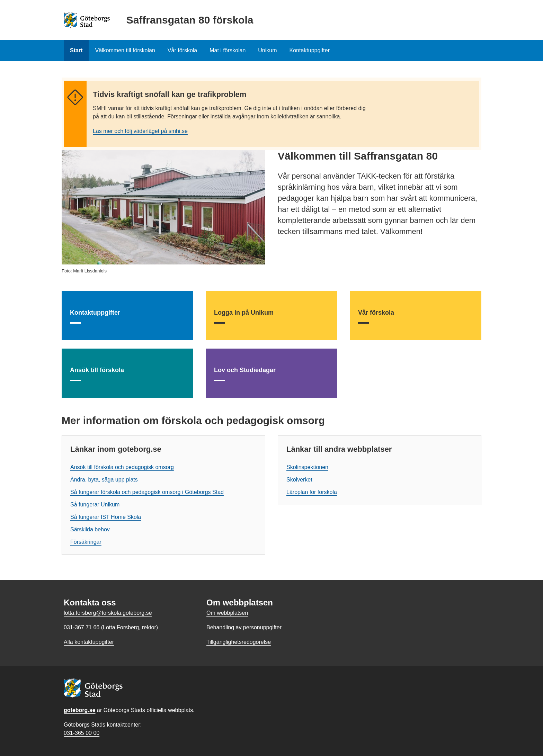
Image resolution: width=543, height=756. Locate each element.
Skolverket (299, 480)
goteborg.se (80, 710)
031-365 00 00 (82, 733)
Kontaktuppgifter (310, 50)
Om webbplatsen (227, 613)
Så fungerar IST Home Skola (106, 517)
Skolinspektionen (307, 467)
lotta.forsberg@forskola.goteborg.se (108, 613)
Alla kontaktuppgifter (89, 642)
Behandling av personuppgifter (244, 627)
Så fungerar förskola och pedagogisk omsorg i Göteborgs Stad (147, 492)
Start (76, 50)
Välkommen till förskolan (125, 50)
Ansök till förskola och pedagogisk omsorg (122, 467)
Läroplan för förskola (312, 492)
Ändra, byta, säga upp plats (104, 480)
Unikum (267, 50)
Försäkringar (86, 542)
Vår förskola (182, 50)
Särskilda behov (90, 529)
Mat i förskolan (228, 50)
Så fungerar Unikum (95, 505)
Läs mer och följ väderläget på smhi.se (140, 131)
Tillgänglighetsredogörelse (239, 642)
